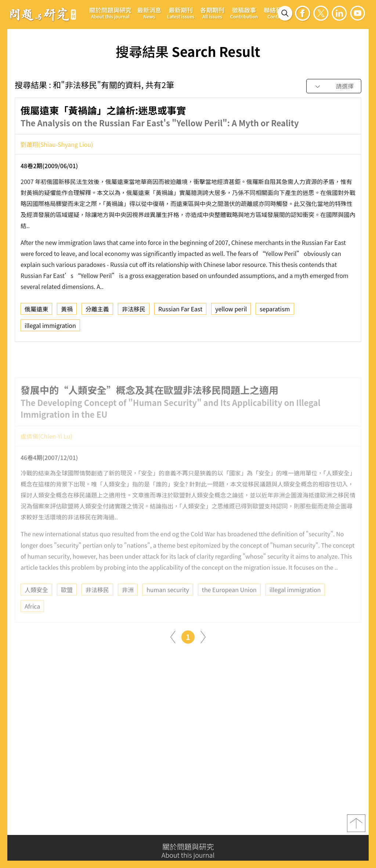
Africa (32, 619)
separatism (275, 311)
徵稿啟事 (244, 13)
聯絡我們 (276, 13)
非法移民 (134, 311)
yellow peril (231, 311)
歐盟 (67, 603)
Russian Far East (180, 311)
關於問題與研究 (110, 13)
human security (168, 603)
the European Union (229, 603)
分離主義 (97, 311)
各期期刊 (212, 13)
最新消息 (149, 13)
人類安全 (36, 603)
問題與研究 (43, 14)
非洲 (128, 603)
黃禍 (67, 311)
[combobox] (334, 86)
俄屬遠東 (36, 311)
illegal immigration (50, 328)
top (356, 826)
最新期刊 (181, 13)
